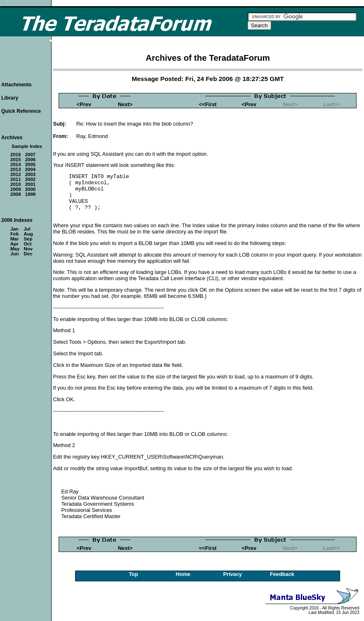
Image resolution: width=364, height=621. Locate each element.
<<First (208, 104)
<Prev (84, 104)
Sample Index (27, 146)
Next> (125, 104)
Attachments (17, 85)
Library (10, 98)
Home (183, 574)
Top (134, 574)
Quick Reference (21, 111)
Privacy (233, 574)
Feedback (282, 574)
